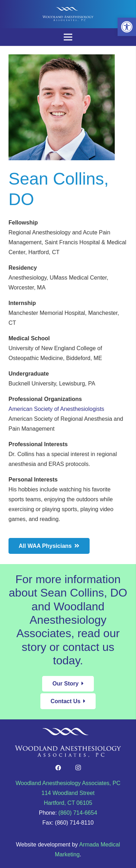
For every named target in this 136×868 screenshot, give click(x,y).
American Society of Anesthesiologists (56, 409)
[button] (127, 27)
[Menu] (68, 37)
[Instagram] (78, 768)
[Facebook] (58, 768)
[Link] (68, 14)
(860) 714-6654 (78, 813)
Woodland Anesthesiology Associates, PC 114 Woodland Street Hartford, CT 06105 (68, 793)
